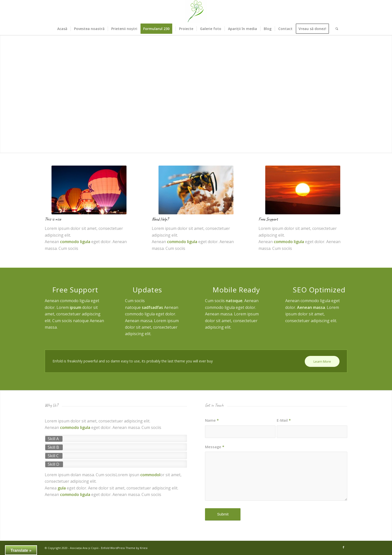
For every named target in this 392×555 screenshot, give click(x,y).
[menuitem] (62, 29)
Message (215, 447)
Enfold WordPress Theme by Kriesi (124, 548)
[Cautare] (335, 29)
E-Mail (284, 420)
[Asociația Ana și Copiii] (196, 11)
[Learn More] (322, 362)
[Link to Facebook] (343, 547)
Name (212, 420)
